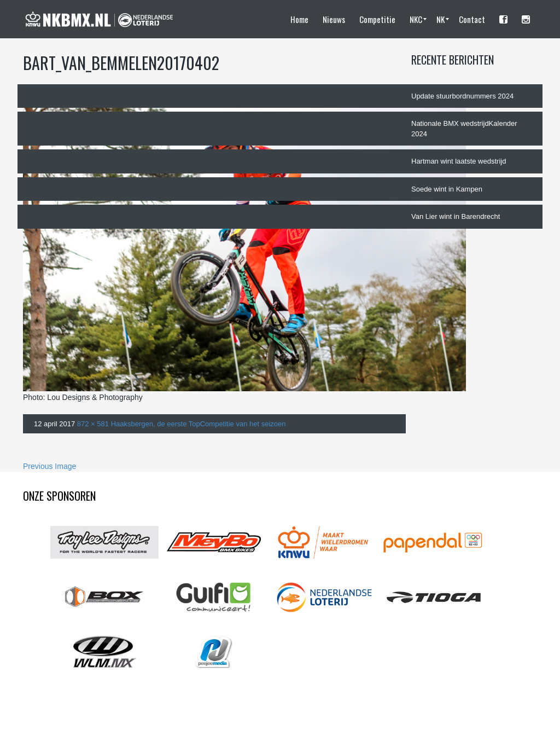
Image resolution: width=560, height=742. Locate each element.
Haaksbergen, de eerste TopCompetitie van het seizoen (199, 424)
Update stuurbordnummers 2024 (462, 96)
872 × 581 (93, 424)
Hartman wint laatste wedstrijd (459, 161)
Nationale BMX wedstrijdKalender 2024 (464, 129)
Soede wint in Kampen (447, 189)
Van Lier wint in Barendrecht (456, 216)
